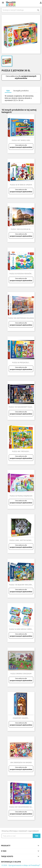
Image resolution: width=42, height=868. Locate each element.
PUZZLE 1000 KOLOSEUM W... (21, 229)
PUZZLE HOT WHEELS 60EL (21, 140)
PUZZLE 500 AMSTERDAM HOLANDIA (21, 318)
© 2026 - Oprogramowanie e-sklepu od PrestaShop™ (21, 865)
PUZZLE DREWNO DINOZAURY (21, 674)
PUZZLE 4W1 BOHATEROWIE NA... (21, 807)
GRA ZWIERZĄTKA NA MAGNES (21, 762)
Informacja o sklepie (11, 862)
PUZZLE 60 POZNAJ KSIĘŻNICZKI (21, 496)
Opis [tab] (8, 91)
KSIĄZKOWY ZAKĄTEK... (21, 718)
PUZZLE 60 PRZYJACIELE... (21, 362)
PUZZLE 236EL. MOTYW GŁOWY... (21, 540)
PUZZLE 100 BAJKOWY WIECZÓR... (21, 585)
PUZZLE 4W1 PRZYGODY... (21, 451)
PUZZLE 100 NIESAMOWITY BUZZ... (21, 407)
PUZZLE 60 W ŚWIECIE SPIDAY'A (21, 185)
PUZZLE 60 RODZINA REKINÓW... (21, 274)
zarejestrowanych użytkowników (26, 77)
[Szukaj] (21, 10)
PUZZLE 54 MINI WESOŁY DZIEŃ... (21, 629)
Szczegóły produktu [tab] (21, 91)
